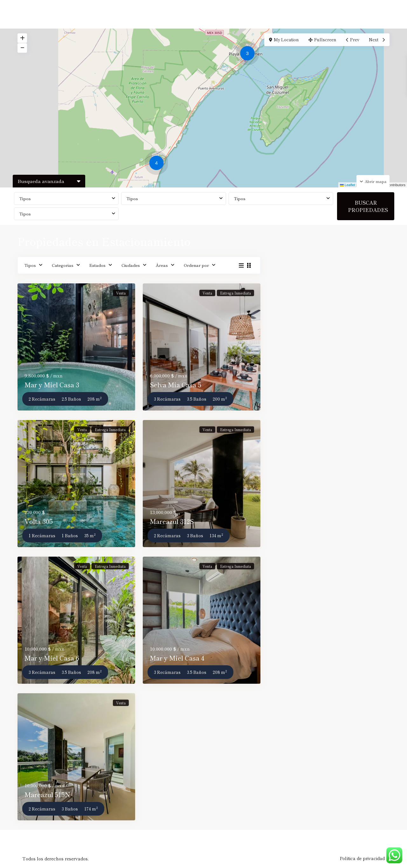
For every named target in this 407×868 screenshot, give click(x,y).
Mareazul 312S (172, 521)
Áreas (162, 265)
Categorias (63, 265)
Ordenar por (196, 265)
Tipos (25, 198)
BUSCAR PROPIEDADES (368, 206)
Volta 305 (39, 521)
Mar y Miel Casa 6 (52, 658)
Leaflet (348, 185)
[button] (158, 164)
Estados (97, 265)
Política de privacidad (362, 858)
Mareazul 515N (47, 794)
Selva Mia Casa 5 (176, 385)
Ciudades (131, 265)
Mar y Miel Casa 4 (177, 658)
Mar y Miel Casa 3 (52, 385)
